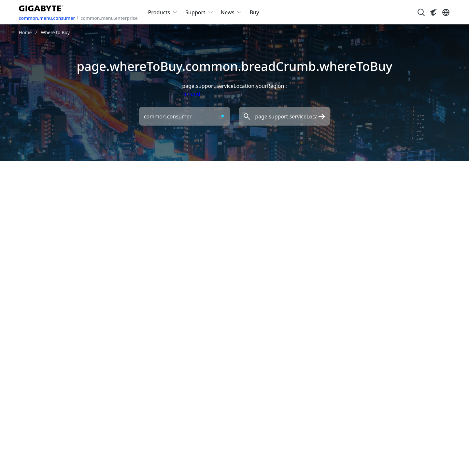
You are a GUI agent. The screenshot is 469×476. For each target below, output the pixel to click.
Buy (254, 12)
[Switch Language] (446, 12)
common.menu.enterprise (109, 18)
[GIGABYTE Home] (43, 7)
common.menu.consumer (47, 18)
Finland (191, 94)
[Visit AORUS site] (433, 12)
